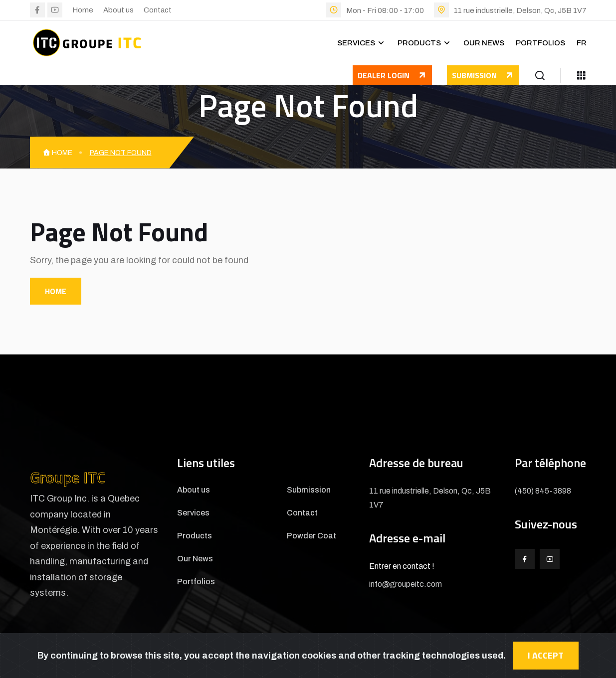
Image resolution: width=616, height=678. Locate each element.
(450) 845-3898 (543, 491)
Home (83, 10)
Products (419, 43)
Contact (158, 10)
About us (118, 10)
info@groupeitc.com (406, 584)
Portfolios (540, 43)
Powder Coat (311, 536)
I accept (546, 655)
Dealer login (395, 77)
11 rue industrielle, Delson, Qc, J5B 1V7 (520, 10)
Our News (484, 43)
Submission (483, 75)
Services (356, 43)
